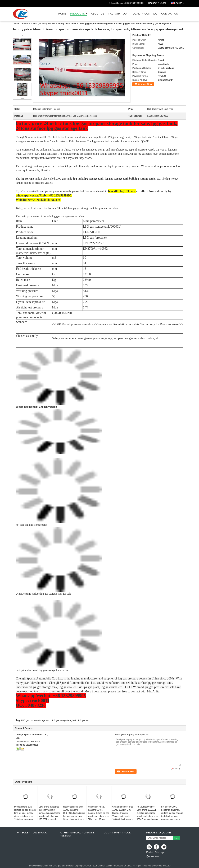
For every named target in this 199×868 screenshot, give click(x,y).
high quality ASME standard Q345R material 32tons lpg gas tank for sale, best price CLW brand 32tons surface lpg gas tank (98, 815)
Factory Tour (118, 14)
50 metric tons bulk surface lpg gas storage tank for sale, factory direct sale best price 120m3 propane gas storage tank (25, 815)
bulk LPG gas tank (81, 720)
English (180, 2)
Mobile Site (152, 857)
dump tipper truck (117, 832)
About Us (98, 14)
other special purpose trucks (77, 834)
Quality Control (145, 14)
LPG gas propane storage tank (35, 720)
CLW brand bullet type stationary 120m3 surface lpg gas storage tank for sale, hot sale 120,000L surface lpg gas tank (50, 815)
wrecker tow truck (32, 832)
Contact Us (170, 14)
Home (62, 14)
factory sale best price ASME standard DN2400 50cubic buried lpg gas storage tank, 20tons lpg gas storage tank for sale (74, 815)
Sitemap (159, 852)
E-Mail (150, 852)
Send (177, 838)
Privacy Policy (34, 866)
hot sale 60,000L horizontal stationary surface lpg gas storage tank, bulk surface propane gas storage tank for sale (172, 815)
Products (78, 14)
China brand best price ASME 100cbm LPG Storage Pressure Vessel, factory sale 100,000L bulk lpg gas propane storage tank (123, 815)
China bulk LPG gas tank (54, 866)
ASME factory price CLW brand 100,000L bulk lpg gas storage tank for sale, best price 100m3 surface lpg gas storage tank (148, 815)
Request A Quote (157, 3)
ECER (168, 866)
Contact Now (145, 84)
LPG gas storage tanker (44, 24)
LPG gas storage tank (61, 720)
